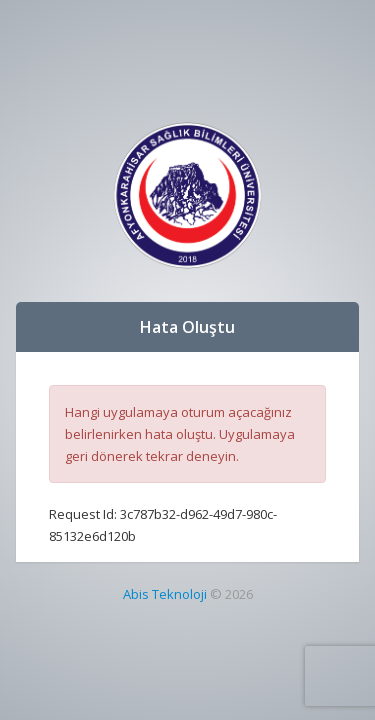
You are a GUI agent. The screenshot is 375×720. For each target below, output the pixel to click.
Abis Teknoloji (165, 594)
